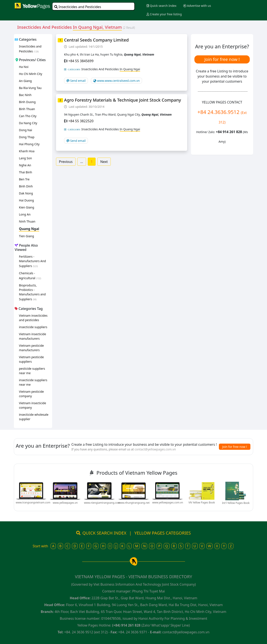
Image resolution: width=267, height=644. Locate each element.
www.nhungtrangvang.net (134, 503)
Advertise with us (197, 6)
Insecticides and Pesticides (78, 7)
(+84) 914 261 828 (126, 625)
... (82, 162)
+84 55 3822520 (81, 121)
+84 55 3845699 (81, 61)
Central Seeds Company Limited (96, 40)
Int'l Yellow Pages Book (236, 503)
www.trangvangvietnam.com (33, 502)
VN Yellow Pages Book (202, 502)
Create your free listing (164, 14)
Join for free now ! (222, 59)
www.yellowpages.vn (65, 503)
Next (104, 162)
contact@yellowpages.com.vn (155, 449)
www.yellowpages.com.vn (168, 502)
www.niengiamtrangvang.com (102, 503)
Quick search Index (161, 6)
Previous (66, 162)
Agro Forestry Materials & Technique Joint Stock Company (123, 100)
